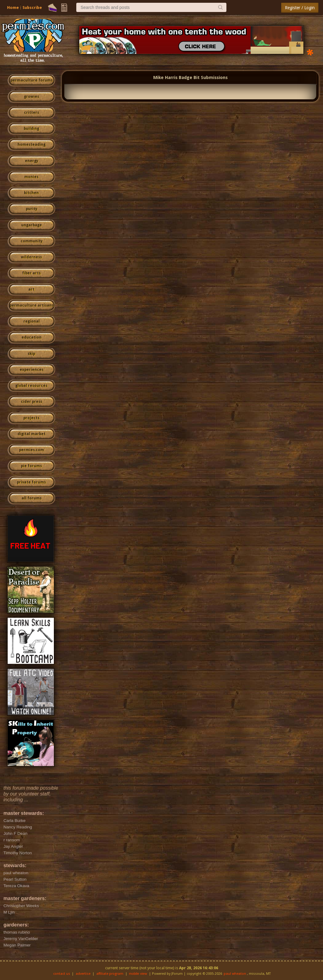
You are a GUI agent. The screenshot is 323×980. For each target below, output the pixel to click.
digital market (32, 434)
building (31, 129)
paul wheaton (235, 974)
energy (32, 161)
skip (31, 354)
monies (31, 177)
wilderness (31, 257)
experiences (32, 370)
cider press (32, 402)
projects (31, 418)
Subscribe (32, 8)
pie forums (31, 466)
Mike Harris (165, 77)
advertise (83, 974)
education (32, 337)
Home (13, 8)
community (32, 241)
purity (32, 209)
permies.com (32, 450)
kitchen (31, 193)
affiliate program (110, 974)
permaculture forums (32, 80)
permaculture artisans (32, 305)
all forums (32, 498)
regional (32, 321)
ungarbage (32, 225)
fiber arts (31, 273)
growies (32, 97)
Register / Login (300, 8)
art (31, 289)
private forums (31, 482)
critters (32, 113)
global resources (31, 386)
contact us (62, 974)
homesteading (32, 145)
